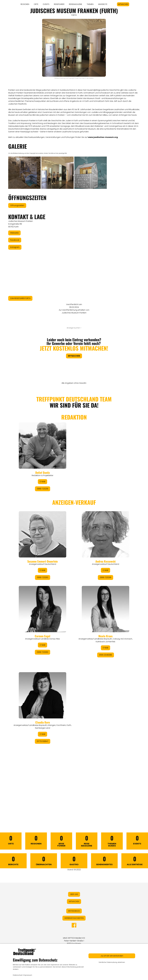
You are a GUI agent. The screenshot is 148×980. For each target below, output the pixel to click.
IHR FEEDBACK (74, 911)
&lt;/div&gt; (74, 601)
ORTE (36, 4)
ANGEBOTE (103, 4)
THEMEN (90, 4)
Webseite (14, 233)
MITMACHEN (123, 4)
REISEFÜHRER (59, 4)
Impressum (28, 975)
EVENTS (46, 4)
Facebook (15, 240)
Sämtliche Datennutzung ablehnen (112, 962)
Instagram (15, 247)
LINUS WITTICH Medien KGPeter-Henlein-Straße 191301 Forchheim (74, 941)
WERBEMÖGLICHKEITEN (74, 918)
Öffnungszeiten (17, 205)
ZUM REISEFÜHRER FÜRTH (20, 298)
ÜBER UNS (74, 894)
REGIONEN (25, 4)
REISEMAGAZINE (76, 4)
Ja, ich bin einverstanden (112, 956)
